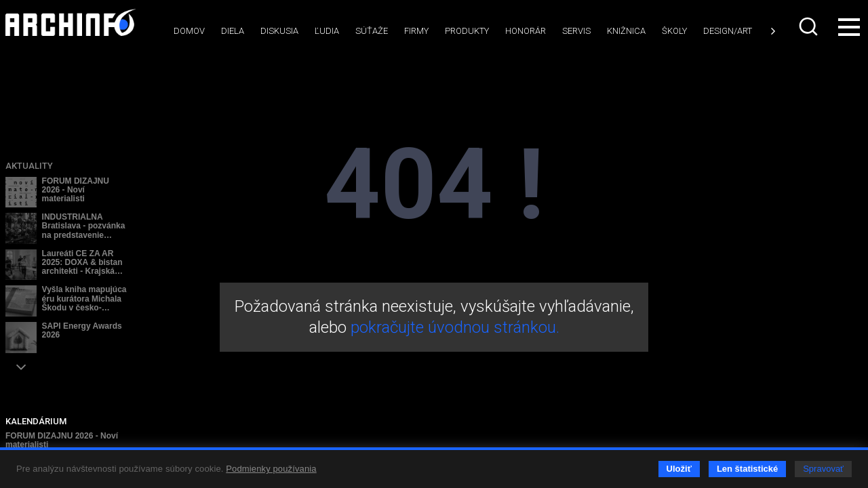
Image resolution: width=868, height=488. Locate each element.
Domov (189, 31)
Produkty (467, 31)
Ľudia (327, 31)
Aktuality (29, 166)
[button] (21, 367)
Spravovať (823, 469)
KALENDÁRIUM (36, 421)
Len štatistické (747, 469)
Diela (233, 31)
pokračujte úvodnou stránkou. (455, 327)
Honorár (526, 31)
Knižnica (626, 31)
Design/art (728, 31)
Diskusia (279, 31)
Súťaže (372, 31)
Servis (576, 31)
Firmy (416, 31)
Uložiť (679, 469)
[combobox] (810, 26)
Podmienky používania (271, 469)
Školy (674, 31)
